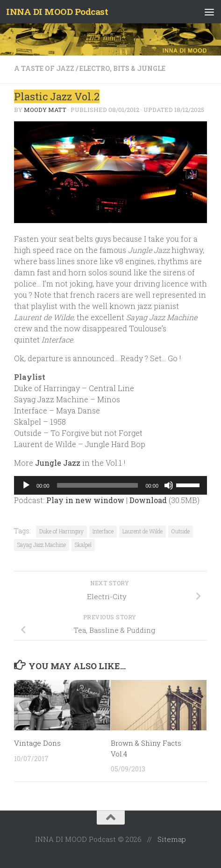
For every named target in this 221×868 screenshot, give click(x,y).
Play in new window (85, 500)
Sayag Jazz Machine (42, 545)
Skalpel (83, 545)
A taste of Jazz (44, 68)
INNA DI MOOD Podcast (57, 11)
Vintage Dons (37, 743)
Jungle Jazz (58, 463)
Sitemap (172, 839)
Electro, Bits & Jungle (122, 68)
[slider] (98, 485)
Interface (103, 531)
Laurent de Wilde (143, 531)
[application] (110, 485)
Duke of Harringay (61, 531)
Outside (181, 531)
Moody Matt (45, 110)
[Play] (26, 485)
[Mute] (169, 485)
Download (148, 500)
